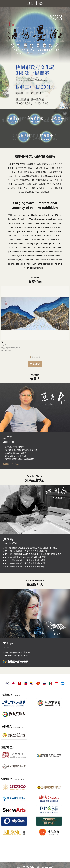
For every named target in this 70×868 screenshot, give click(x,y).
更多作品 (35, 364)
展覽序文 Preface (11, 464)
